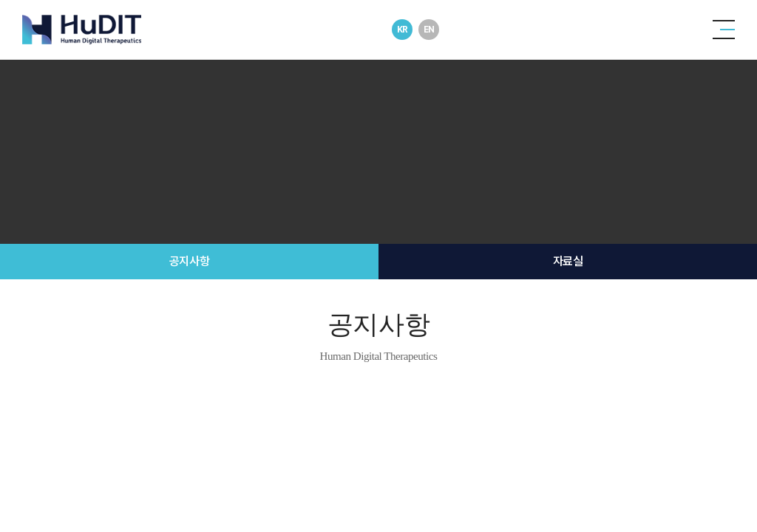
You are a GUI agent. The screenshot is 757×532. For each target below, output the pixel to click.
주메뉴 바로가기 (0, 0)
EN (429, 30)
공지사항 (189, 261)
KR (403, 30)
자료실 (568, 261)
